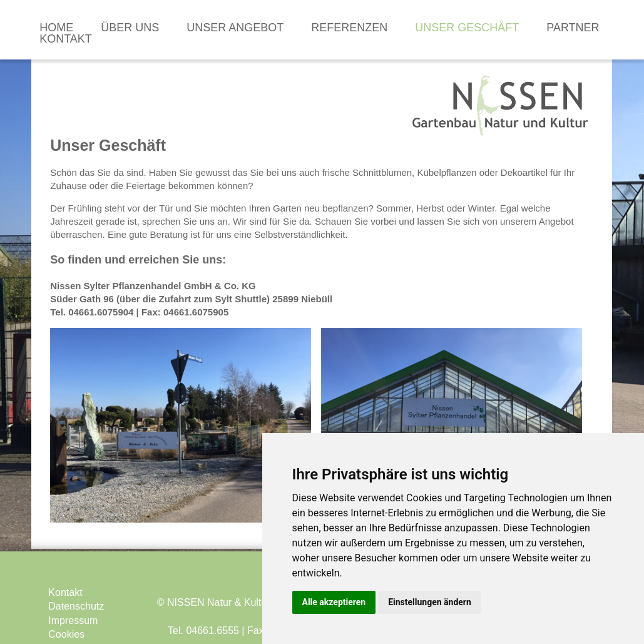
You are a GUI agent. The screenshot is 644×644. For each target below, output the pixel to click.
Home (56, 28)
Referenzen (349, 28)
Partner (573, 28)
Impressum (73, 621)
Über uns (130, 28)
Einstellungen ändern (430, 602)
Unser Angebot (235, 28)
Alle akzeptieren (334, 602)
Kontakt (66, 39)
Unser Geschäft (467, 28)
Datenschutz (76, 606)
